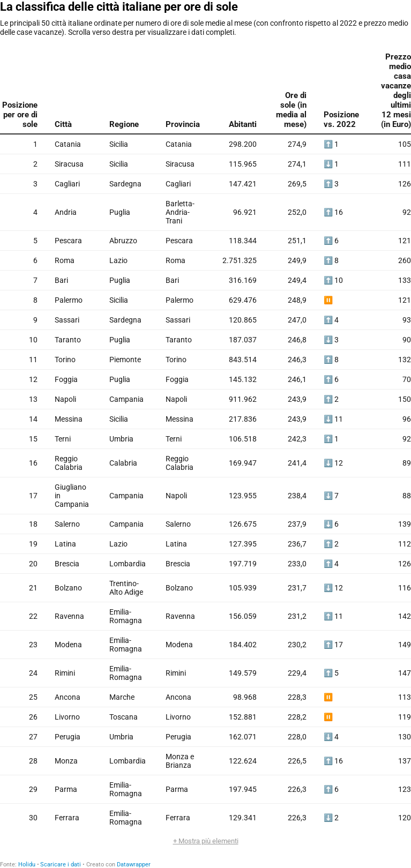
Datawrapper (134, 865)
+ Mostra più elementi (206, 841)
